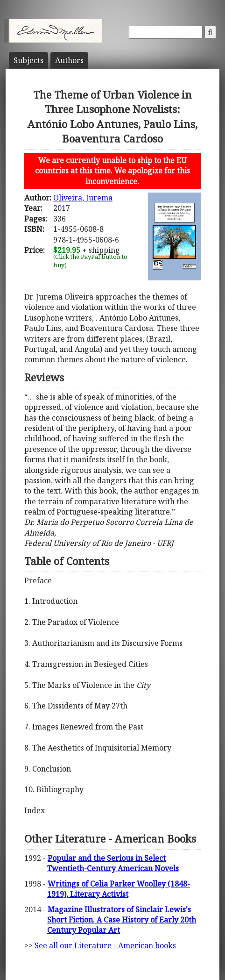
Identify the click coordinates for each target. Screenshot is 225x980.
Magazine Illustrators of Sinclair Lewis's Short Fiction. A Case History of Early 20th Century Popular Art (122, 920)
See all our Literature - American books (105, 945)
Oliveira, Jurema (83, 198)
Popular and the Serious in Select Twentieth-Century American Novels (113, 863)
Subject (28, 60)
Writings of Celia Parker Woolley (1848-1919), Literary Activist (119, 889)
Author (69, 60)
